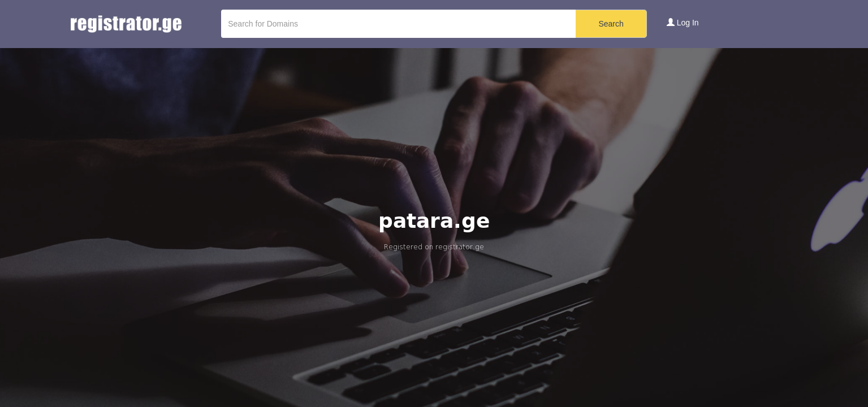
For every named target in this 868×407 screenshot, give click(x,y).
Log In (683, 23)
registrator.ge (460, 247)
